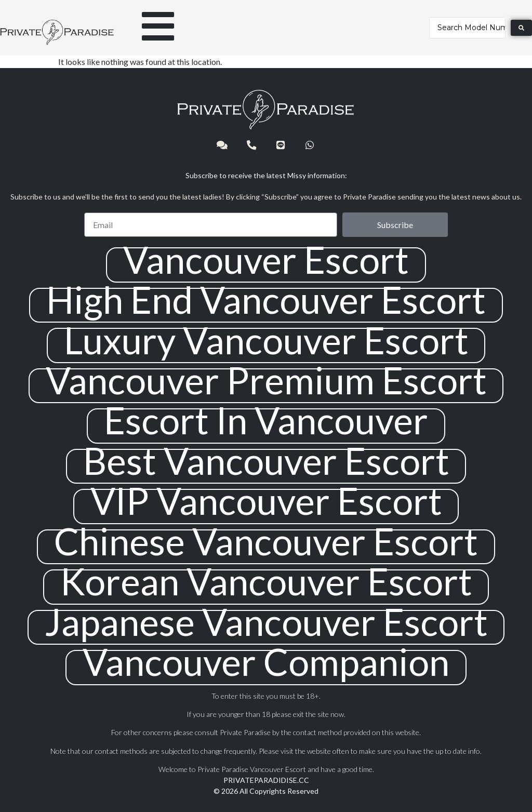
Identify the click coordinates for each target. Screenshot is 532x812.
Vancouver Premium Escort (266, 380)
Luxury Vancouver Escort (266, 340)
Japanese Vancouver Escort (266, 622)
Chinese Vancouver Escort (266, 541)
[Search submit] (521, 28)
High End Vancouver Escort (266, 299)
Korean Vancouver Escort (266, 581)
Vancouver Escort (266, 259)
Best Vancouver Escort (266, 461)
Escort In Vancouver (266, 420)
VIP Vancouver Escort (266, 501)
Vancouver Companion (266, 662)
